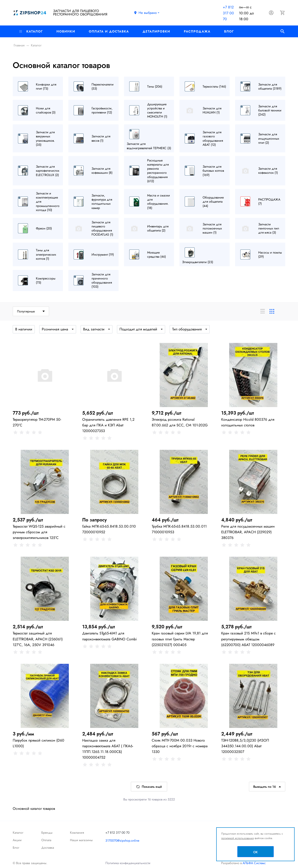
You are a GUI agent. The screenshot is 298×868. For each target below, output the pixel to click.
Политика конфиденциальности (128, 863)
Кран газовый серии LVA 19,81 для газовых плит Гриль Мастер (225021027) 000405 (180, 639)
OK (256, 852)
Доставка (48, 848)
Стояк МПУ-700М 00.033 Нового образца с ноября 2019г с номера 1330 (180, 746)
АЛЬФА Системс (254, 863)
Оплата (46, 840)
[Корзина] (283, 13)
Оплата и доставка (109, 31)
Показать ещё (149, 787)
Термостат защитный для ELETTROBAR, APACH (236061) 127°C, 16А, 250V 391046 (38, 639)
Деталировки (156, 31)
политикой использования (237, 838)
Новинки (66, 31)
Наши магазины (81, 840)
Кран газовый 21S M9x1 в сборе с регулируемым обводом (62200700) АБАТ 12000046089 (248, 639)
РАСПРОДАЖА (197, 31)
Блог (229, 31)
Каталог (31, 31)
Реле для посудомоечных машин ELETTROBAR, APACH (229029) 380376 (248, 532)
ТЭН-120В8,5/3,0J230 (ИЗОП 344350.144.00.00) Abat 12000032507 (245, 746)
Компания (77, 833)
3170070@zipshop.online (122, 840)
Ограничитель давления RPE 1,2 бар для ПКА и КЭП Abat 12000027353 (108, 425)
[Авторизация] (271, 13)
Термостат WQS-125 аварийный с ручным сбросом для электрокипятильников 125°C (39, 532)
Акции (17, 840)
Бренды (47, 833)
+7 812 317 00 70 (228, 13)
